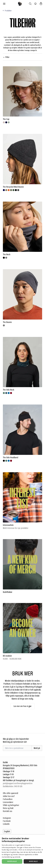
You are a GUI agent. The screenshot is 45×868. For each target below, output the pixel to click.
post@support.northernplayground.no (18, 783)
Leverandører (8, 802)
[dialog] (22, 851)
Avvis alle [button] (33, 861)
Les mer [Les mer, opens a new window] (24, 857)
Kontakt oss (7, 811)
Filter (6, 57)
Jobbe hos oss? (9, 796)
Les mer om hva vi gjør (22, 706)
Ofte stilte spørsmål (10, 793)
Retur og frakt (8, 808)
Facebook (7, 821)
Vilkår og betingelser (11, 805)
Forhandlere (8, 799)
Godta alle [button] (12, 861)
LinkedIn (6, 824)
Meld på (37, 748)
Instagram (7, 818)
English (7, 831)
